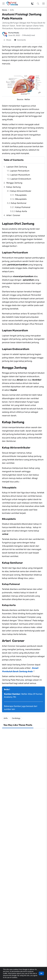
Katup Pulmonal (23, 207)
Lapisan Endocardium (21, 179)
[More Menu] (43, 4)
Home (5, 10)
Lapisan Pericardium (20, 171)
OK (41, 973)
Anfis (12, 10)
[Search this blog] (38, 4)
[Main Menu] (4, 4)
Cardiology (16, 718)
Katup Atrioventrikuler (21, 191)
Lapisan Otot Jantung (17, 167)
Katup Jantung (14, 187)
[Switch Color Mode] (32, 4)
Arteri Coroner (13, 215)
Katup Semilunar (19, 203)
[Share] (7, 40)
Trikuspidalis (21, 195)
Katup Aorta (21, 211)
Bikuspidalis (21, 199)
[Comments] (20, 40)
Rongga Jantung (14, 183)
